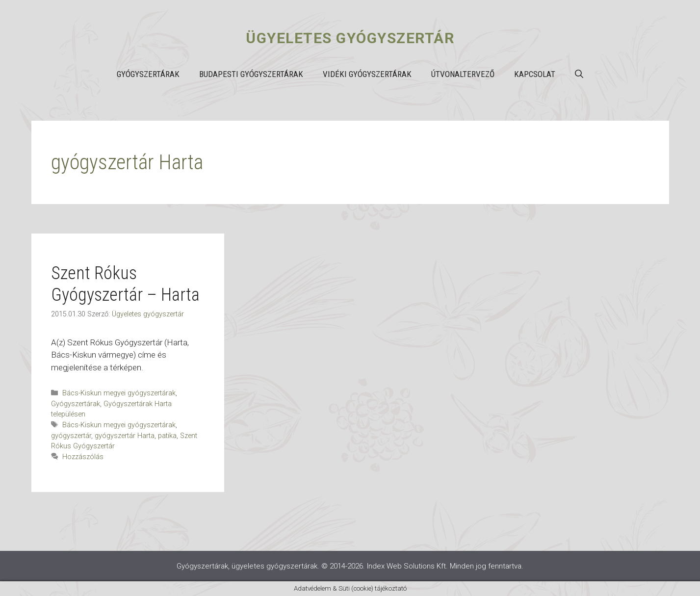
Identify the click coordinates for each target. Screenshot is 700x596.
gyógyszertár (71, 436)
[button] (579, 74)
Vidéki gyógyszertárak (367, 74)
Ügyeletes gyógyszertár (350, 38)
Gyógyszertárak (148, 74)
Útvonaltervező (463, 74)
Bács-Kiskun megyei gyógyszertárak (119, 393)
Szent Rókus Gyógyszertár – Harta (125, 284)
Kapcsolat (535, 74)
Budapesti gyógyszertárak (251, 74)
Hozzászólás (83, 457)
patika (167, 436)
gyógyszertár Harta (125, 436)
